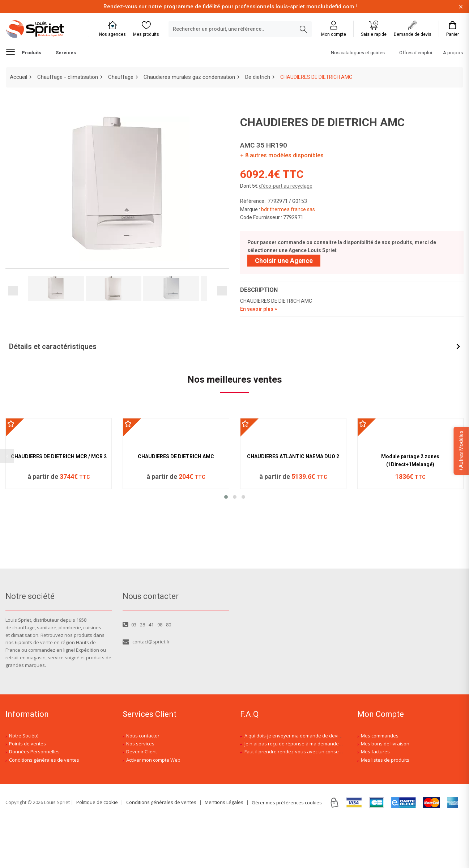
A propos (453, 53)
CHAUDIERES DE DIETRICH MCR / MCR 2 (59, 542)
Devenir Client (142, 799)
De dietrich (258, 77)
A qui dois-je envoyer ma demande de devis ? (294, 782)
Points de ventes (27, 790)
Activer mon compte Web (153, 807)
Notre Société (24, 782)
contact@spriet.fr (146, 689)
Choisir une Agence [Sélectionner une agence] (284, 261)
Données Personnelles (34, 799)
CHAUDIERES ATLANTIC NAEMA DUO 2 (293, 542)
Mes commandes (380, 782)
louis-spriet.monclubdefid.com (315, 7)
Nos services (140, 790)
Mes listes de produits (385, 807)
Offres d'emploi (416, 53)
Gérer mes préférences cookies (287, 849)
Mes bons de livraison (385, 790)
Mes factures (375, 799)
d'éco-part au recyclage (286, 186)
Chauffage (121, 77)
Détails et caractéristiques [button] (53, 347)
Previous (13, 291)
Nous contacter (143, 782)
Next (222, 291)
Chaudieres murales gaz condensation (189, 77)
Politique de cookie (97, 849)
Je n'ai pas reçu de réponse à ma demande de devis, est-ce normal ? (319, 790)
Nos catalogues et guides (358, 53)
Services (66, 53)
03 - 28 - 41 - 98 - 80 (147, 671)
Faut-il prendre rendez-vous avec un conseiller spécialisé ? (309, 799)
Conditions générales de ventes (44, 807)
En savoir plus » (259, 309)
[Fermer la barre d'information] (461, 7)
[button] (226, 583)
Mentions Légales (224, 849)
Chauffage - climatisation (68, 77)
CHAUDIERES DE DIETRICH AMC (176, 542)
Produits (24, 51)
